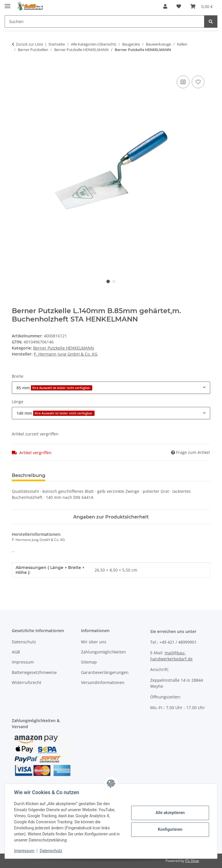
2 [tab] (114, 281)
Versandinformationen (103, 682)
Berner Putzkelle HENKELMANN (64, 348)
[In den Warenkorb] (16, 68)
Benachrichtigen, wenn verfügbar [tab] (137, 475)
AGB (16, 652)
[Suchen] (105, 21)
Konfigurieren (170, 829)
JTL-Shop (192, 861)
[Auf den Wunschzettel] (198, 82)
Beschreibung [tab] (29, 475)
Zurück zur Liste (29, 44)
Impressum (24, 851)
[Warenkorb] (202, 6)
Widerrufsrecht (27, 682)
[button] (165, 6)
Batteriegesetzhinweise (34, 672)
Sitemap (89, 662)
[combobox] (111, 388)
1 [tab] (108, 281)
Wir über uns (94, 642)
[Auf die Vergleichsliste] (183, 82)
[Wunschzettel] (179, 6)
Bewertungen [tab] (71, 475)
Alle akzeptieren (170, 813)
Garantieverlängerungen (105, 672)
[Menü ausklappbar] (7, 4)
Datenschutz (51, 851)
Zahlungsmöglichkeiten (104, 652)
